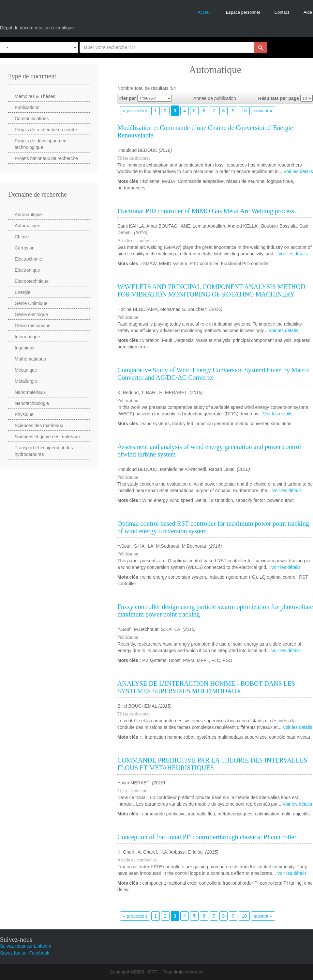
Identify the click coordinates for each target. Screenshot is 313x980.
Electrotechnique (32, 281)
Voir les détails (298, 171)
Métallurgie (26, 381)
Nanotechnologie (32, 403)
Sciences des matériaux (39, 426)
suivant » (263, 111)
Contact (282, 12)
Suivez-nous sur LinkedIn (26, 946)
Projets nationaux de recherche (46, 158)
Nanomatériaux (30, 392)
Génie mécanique (33, 326)
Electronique (27, 270)
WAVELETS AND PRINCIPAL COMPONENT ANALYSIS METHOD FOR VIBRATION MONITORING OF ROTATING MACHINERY (211, 290)
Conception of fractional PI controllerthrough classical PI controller (207, 837)
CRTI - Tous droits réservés (176, 972)
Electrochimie (28, 259)
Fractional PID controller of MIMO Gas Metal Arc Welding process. (207, 211)
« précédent (135, 111)
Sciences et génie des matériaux (48, 437)
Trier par (127, 98)
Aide (308, 12)
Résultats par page (279, 98)
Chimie (22, 237)
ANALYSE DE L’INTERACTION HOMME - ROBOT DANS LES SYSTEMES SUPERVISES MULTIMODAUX (206, 687)
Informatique (27, 337)
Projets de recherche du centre (46, 130)
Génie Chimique (31, 303)
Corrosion (25, 248)
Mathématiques (30, 359)
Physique (24, 414)
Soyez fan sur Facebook (25, 953)
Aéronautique (28, 215)
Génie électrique (31, 314)
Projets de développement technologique (41, 144)
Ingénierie (25, 348)
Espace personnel (243, 12)
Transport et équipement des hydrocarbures (44, 451)
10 (244, 111)
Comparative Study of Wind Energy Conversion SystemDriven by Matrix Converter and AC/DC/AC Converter (213, 374)
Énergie (22, 292)
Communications (32, 119)
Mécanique (26, 370)
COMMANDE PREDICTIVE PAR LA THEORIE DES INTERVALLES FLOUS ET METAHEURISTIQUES (212, 764)
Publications (27, 107)
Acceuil (204, 12)
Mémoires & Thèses (35, 96)
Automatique (28, 226)
